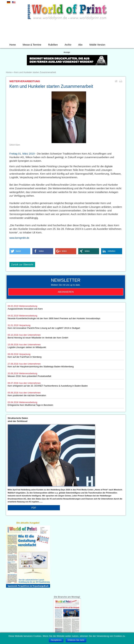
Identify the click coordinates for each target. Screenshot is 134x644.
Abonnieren (66, 292)
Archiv (68, 45)
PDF (34, 508)
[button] (20, 251)
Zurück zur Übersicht (22, 265)
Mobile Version (97, 45)
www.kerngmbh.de (19, 238)
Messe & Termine (32, 45)
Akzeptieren (56, 640)
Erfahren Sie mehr (76, 640)
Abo (80, 45)
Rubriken (53, 45)
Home (13, 45)
